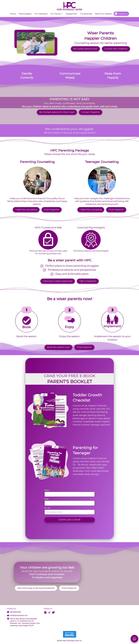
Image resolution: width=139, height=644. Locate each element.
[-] (45, 613)
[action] (134, 639)
